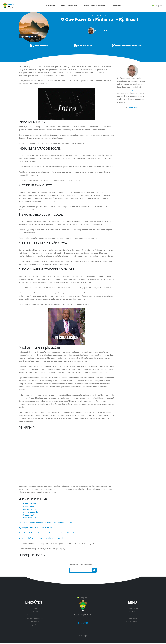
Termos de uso (35, 615)
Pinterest (35, 611)
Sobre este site (115, 6)
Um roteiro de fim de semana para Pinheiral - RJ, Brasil (41, 538)
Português (157, 6)
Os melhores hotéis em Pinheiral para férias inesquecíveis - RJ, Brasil (46, 533)
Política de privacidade (35, 618)
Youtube (35, 608)
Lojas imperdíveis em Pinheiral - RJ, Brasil (35, 528)
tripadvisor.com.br (31, 512)
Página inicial (51, 6)
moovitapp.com (30, 518)
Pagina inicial (97, 16)
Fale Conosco (133, 622)
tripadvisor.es (29, 507)
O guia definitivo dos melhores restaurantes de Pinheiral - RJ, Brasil (46, 522)
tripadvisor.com (30, 504)
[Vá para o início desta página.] (83, 578)
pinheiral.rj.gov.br (30, 509)
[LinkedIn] (132, 90)
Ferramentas (74, 6)
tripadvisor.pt (29, 515)
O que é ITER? (132, 107)
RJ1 (106, 16)
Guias (62, 6)
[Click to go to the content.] (83, 60)
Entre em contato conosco (94, 6)
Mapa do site (35, 625)
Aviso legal (35, 622)
